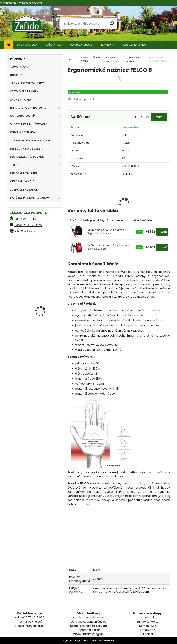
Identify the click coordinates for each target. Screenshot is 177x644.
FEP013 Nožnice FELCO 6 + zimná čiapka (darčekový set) (105, 232)
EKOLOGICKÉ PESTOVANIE (27, 157)
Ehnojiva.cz (148, 630)
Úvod (71, 59)
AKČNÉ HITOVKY (21, 100)
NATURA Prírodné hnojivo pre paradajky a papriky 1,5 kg (45, 263)
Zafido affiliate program (88, 634)
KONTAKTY (108, 45)
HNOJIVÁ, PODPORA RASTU (28, 108)
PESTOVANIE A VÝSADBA (26, 149)
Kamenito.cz (148, 626)
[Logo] (26, 24)
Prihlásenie (10, 3)
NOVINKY (16, 75)
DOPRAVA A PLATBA (82, 45)
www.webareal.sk (103, 641)
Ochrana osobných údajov (88, 622)
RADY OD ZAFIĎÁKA (134, 45)
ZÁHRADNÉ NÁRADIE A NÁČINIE (30, 141)
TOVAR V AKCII (20, 67)
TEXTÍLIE (15, 165)
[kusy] (129, 117)
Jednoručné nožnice (134, 59)
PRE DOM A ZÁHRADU (24, 173)
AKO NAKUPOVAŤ (28, 45)
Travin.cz (147, 634)
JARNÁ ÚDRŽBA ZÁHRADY (27, 83)
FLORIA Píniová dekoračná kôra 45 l (42, 295)
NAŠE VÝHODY (54, 45)
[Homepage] (9, 45)
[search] (113, 23)
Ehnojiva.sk (147, 617)
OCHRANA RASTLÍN (23, 116)
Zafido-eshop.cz (148, 622)
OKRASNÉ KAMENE (22, 181)
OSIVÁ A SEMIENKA (22, 132)
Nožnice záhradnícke (113, 59)
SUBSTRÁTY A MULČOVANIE (28, 124)
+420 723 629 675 (28, 225)
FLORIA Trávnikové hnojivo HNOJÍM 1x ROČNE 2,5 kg (41, 340)
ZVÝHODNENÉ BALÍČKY (25, 190)
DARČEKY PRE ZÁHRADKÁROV (29, 198)
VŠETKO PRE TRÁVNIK (24, 91)
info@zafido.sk (26, 231)
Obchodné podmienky (88, 617)
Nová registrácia (32, 3)
